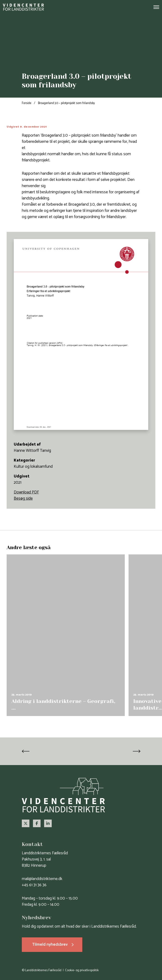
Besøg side (23, 498)
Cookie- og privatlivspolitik (82, 970)
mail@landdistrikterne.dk (42, 879)
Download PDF (26, 492)
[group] (66, 635)
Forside (27, 103)
